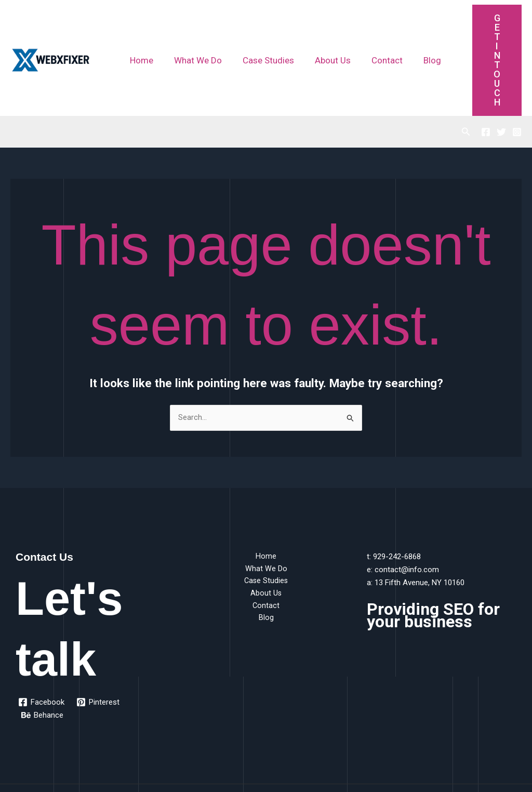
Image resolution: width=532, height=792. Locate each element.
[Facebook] (486, 67)
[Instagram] (517, 67)
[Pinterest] (99, 637)
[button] (466, 66)
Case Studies (261, 28)
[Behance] (43, 650)
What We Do (193, 28)
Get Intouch (488, 27)
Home (140, 28)
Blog (415, 28)
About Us (322, 28)
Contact (373, 28)
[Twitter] (501, 67)
